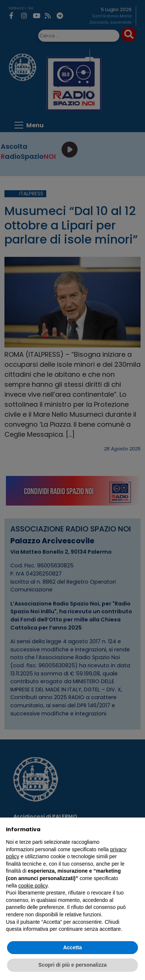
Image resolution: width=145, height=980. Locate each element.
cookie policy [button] (33, 886)
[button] (135, 829)
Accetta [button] (73, 947)
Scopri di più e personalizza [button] (72, 965)
